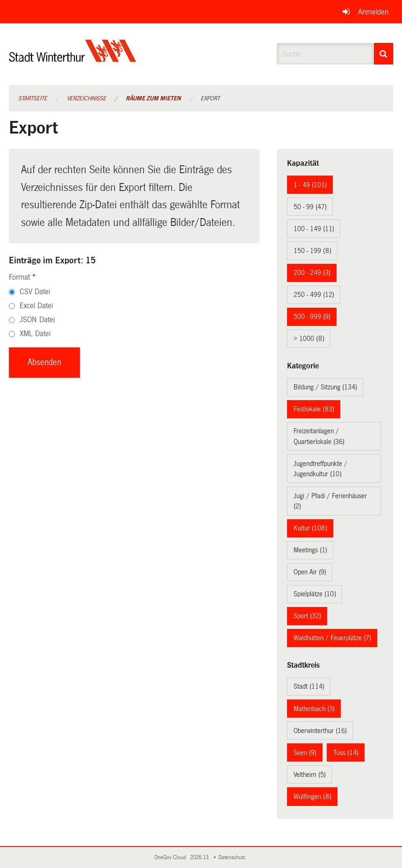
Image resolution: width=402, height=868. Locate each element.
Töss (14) (346, 753)
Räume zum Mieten (153, 99)
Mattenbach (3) (314, 709)
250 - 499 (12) (314, 295)
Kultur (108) (310, 528)
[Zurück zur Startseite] (73, 59)
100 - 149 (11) (314, 229)
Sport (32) (307, 616)
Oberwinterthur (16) (320, 731)
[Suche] (384, 54)
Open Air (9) (310, 572)
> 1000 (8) (309, 339)
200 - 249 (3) (312, 273)
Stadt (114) (309, 686)
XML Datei (35, 334)
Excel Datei (36, 306)
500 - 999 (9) (312, 317)
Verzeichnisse (86, 99)
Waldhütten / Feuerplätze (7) (332, 638)
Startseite (33, 99)
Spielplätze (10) (315, 594)
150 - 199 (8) (312, 251)
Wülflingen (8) (312, 797)
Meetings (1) (310, 550)
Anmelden (373, 12)
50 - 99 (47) (310, 207)
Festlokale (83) (314, 409)
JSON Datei (37, 320)
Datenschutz (233, 857)
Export (210, 99)
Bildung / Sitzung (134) (325, 387)
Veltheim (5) (310, 775)
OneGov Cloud (172, 857)
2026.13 (200, 857)
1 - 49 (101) (310, 185)
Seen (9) (305, 753)
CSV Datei (35, 292)
